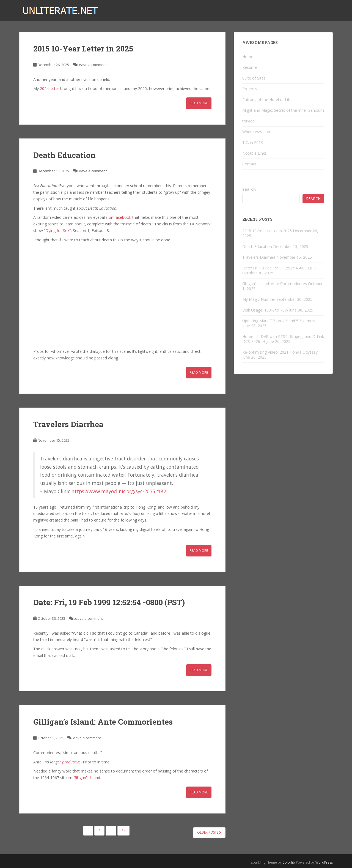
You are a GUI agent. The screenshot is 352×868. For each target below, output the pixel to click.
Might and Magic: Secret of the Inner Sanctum (283, 110)
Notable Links (255, 153)
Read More (199, 103)
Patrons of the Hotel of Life (267, 99)
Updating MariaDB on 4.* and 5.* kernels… (280, 321)
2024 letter (50, 88)
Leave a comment (92, 65)
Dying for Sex (57, 230)
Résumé (250, 67)
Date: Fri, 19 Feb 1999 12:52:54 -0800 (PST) (109, 602)
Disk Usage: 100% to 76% (265, 310)
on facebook (120, 217)
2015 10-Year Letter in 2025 (83, 49)
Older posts (209, 832)
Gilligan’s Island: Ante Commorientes (103, 722)
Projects (250, 89)
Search (249, 189)
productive (71, 762)
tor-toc (248, 121)
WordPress (324, 862)
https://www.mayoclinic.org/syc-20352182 (119, 491)
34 (123, 831)
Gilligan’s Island (87, 778)
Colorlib (289, 862)
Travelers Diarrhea (68, 424)
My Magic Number (259, 299)
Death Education (64, 155)
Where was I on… (258, 132)
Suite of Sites (254, 78)
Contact (249, 164)
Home (248, 57)
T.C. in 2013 (253, 142)
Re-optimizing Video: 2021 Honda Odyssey (280, 352)
